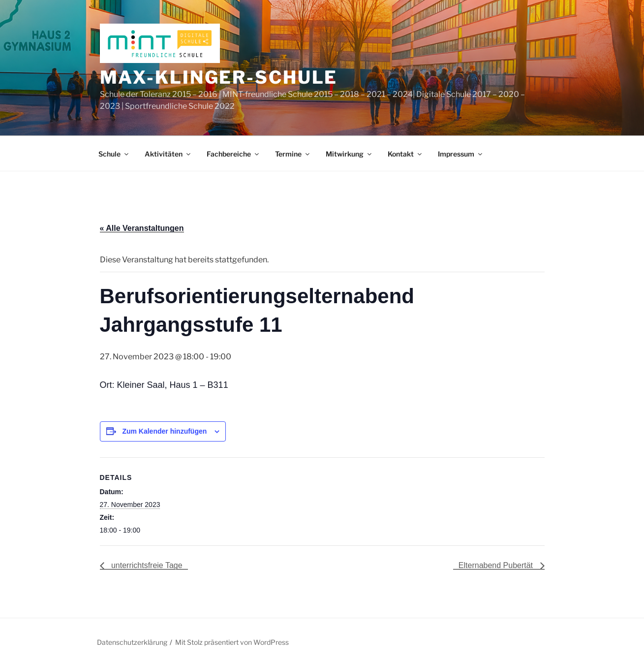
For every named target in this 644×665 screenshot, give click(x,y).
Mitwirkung (349, 154)
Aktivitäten (168, 154)
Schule (114, 154)
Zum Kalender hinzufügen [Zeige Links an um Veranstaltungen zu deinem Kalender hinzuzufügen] (164, 431)
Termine (293, 154)
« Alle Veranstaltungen (142, 228)
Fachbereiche (233, 154)
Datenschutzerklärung (132, 642)
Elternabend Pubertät (497, 565)
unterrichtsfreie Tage (146, 565)
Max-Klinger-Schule (219, 77)
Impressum (461, 154)
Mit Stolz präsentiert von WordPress (232, 642)
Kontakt (405, 154)
